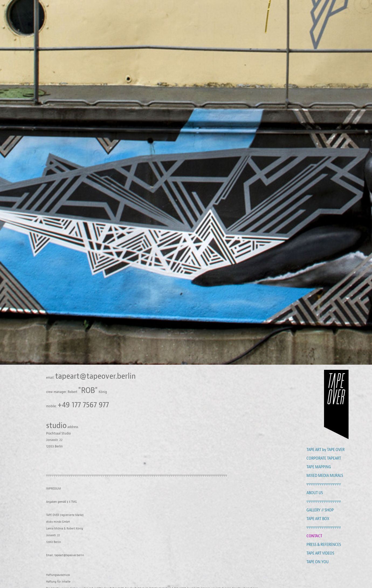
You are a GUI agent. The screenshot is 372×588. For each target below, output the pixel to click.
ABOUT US (315, 493)
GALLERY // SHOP (320, 510)
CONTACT (314, 536)
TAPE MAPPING (319, 467)
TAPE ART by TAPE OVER (325, 450)
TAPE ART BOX (318, 519)
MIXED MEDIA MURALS (325, 476)
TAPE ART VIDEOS (320, 553)
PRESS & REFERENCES (324, 545)
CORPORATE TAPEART (324, 458)
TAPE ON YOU (318, 562)
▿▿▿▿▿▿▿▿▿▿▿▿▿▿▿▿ (324, 484)
